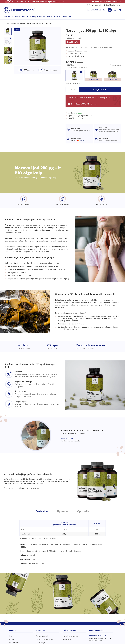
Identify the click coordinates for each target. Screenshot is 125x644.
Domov (6, 23)
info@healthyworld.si (112, 5)
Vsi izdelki (14, 23)
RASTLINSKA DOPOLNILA (62, 17)
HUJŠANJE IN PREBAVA (37, 17)
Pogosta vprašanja (94, 5)
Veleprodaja (67, 639)
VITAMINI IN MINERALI (20, 17)
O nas (11, 636)
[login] (115, 10)
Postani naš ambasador (71, 636)
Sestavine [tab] (42, 511)
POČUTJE (7, 17)
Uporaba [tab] (62, 511)
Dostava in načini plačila (44, 639)
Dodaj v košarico (100, 90)
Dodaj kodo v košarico (108, 2)
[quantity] (71, 90)
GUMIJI (49, 17)
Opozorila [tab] (83, 511)
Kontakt (12, 639)
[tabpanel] (63, 540)
